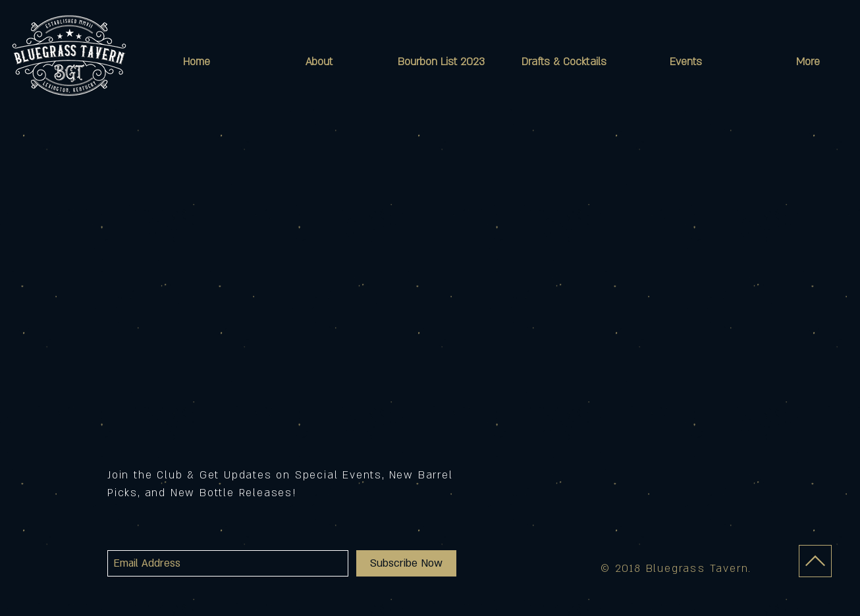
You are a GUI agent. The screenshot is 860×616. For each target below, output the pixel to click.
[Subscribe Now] (406, 563)
